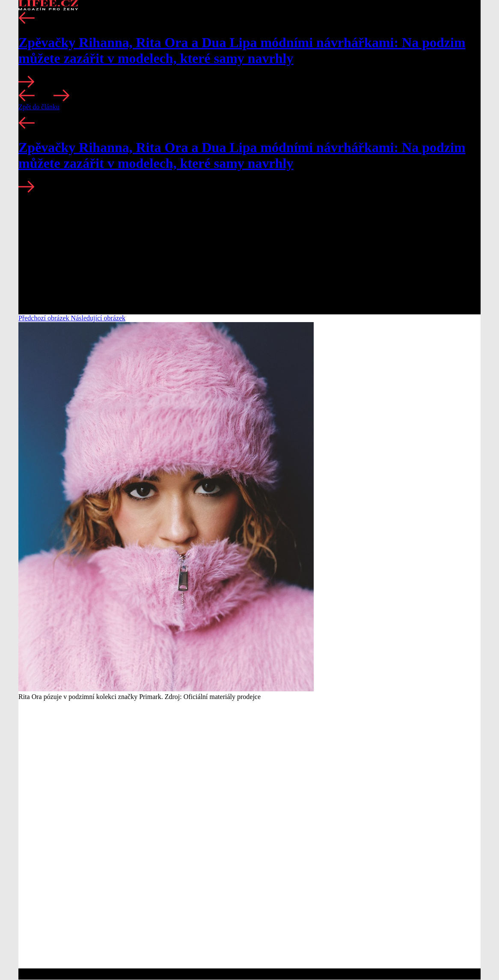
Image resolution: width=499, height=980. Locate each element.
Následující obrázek (98, 318)
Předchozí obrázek (45, 318)
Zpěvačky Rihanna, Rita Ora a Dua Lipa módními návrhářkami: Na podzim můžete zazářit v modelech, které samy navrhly (242, 50)
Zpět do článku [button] (39, 107)
